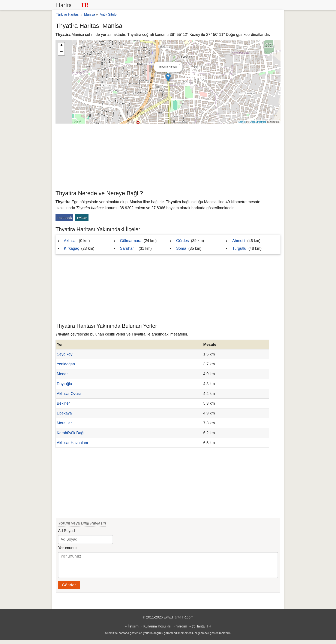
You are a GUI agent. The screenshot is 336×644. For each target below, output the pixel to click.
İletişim (133, 630)
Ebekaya (64, 413)
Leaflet (242, 122)
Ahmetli (239, 241)
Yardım (182, 630)
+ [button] (61, 46)
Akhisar (70, 241)
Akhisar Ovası (69, 394)
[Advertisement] (168, 156)
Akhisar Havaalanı (72, 443)
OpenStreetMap (258, 122)
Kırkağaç (71, 248)
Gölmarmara (131, 241)
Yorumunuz (68, 548)
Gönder (69, 589)
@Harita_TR (202, 630)
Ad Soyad (66, 531)
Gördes (182, 241)
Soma (181, 248)
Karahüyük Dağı (71, 433)
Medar (62, 374)
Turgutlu (239, 248)
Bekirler (63, 403)
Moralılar (64, 423)
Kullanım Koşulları (157, 630)
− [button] (61, 52)
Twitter (82, 218)
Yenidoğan (66, 364)
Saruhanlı (128, 248)
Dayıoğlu (64, 384)
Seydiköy (65, 354)
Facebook (64, 218)
